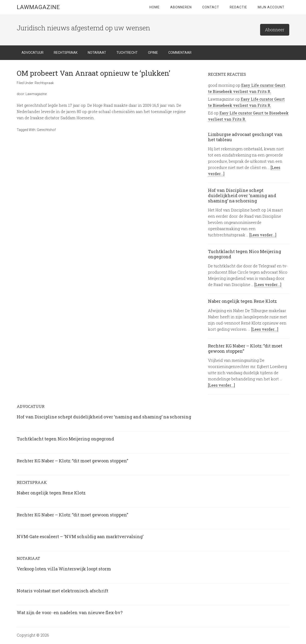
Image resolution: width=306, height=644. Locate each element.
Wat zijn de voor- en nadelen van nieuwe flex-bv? (70, 612)
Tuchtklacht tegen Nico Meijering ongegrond (245, 254)
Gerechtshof (46, 130)
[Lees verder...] (263, 235)
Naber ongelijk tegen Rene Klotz (242, 301)
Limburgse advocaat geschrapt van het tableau (245, 137)
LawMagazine (38, 7)
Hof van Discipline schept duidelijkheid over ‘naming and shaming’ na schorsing (242, 195)
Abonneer (275, 30)
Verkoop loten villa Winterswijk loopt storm (64, 569)
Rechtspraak (44, 83)
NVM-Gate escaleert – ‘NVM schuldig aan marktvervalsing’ (80, 536)
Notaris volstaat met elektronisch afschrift (63, 591)
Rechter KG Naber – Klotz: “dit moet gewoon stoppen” (245, 348)
